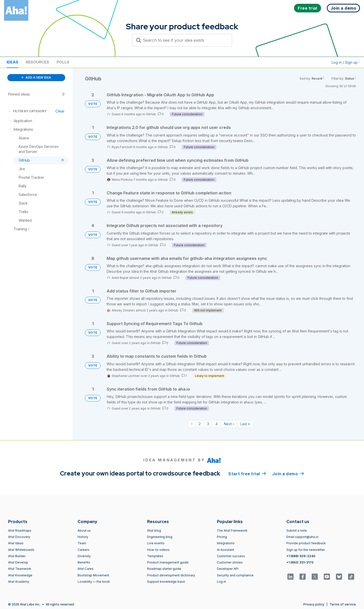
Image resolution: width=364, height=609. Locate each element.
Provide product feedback (306, 543)
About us (84, 531)
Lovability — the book (94, 582)
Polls (63, 62)
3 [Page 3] (208, 424)
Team (82, 543)
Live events (156, 543)
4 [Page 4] (217, 424)
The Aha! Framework (232, 531)
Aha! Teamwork (20, 569)
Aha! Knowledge (20, 575)
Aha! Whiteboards (21, 550)
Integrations (226, 543)
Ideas (12, 62)
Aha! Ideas (16, 543)
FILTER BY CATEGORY (27, 111)
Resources (37, 62)
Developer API (228, 569)
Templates (155, 556)
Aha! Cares (86, 569)
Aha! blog (154, 531)
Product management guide (168, 562)
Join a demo (288, 473)
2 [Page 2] (200, 424)
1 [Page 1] (192, 424)
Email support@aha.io (302, 537)
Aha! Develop (18, 562)
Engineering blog (160, 537)
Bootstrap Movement (93, 575)
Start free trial (247, 473)
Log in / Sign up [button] (346, 62)
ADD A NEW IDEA (36, 77)
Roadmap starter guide (164, 569)
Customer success (231, 556)
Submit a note (297, 531)
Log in (221, 582)
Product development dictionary (171, 575)
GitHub (151, 114)
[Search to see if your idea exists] (184, 40)
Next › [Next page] (229, 424)
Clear (60, 111)
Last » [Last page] (245, 424)
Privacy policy (314, 604)
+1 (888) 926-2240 (301, 556)
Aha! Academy (19, 582)
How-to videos (158, 550)
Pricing (222, 537)
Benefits (84, 562)
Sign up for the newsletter (306, 550)
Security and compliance (235, 575)
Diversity (84, 556)
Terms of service (343, 604)
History (83, 537)
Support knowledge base (166, 582)
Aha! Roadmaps (20, 531)
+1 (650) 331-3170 (300, 562)
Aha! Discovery (19, 537)
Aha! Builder (17, 556)
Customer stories (230, 562)
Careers (84, 550)
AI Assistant (225, 550)
